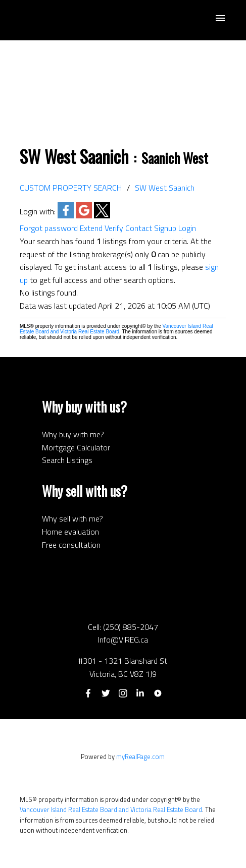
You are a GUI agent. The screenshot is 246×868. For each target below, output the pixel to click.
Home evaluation (70, 532)
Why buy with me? (73, 434)
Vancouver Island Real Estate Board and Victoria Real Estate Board (116, 329)
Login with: (38, 211)
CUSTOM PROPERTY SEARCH (71, 188)
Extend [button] (91, 228)
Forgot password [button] (49, 228)
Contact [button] (139, 228)
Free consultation (71, 545)
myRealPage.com (140, 757)
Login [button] (187, 228)
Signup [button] (165, 228)
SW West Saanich (165, 188)
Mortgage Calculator (76, 447)
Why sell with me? (72, 518)
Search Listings (67, 460)
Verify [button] (114, 228)
